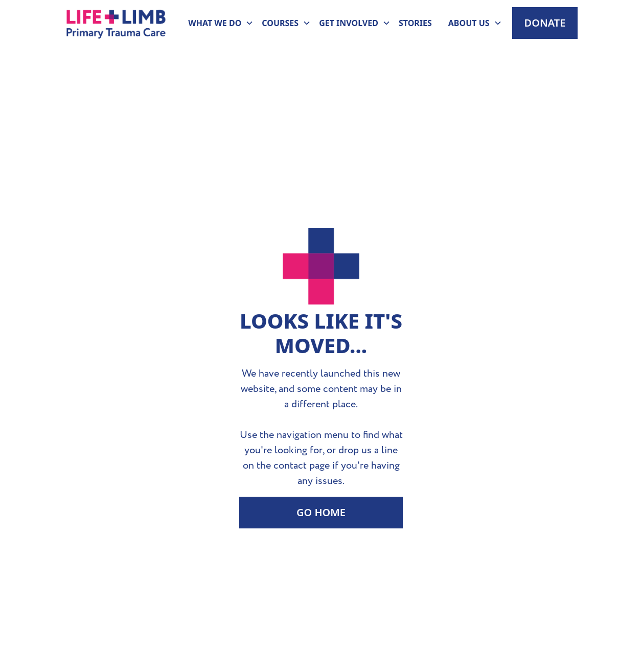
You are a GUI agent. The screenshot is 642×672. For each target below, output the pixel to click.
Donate (545, 23)
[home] (116, 23)
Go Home (321, 512)
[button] (217, 23)
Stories (415, 23)
